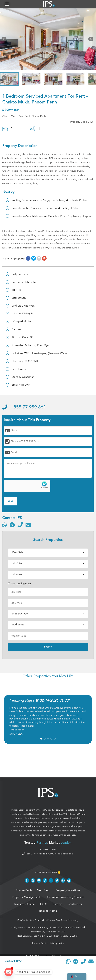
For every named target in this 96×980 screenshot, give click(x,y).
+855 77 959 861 (24, 408)
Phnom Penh (24, 892)
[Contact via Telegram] (12, 526)
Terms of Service (40, 944)
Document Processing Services (65, 898)
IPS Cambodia (25, 921)
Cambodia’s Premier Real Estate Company (56, 921)
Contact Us (75, 905)
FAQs (44, 905)
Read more (27, 727)
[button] (7, 5)
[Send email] (28, 526)
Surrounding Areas (19, 585)
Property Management (26, 898)
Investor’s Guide (25, 905)
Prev (5, 41)
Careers (57, 905)
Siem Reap (29, 819)
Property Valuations (68, 892)
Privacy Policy (57, 944)
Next (91, 41)
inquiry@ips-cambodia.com (58, 855)
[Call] (20, 526)
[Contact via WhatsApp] (5, 526)
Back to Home (48, 912)
